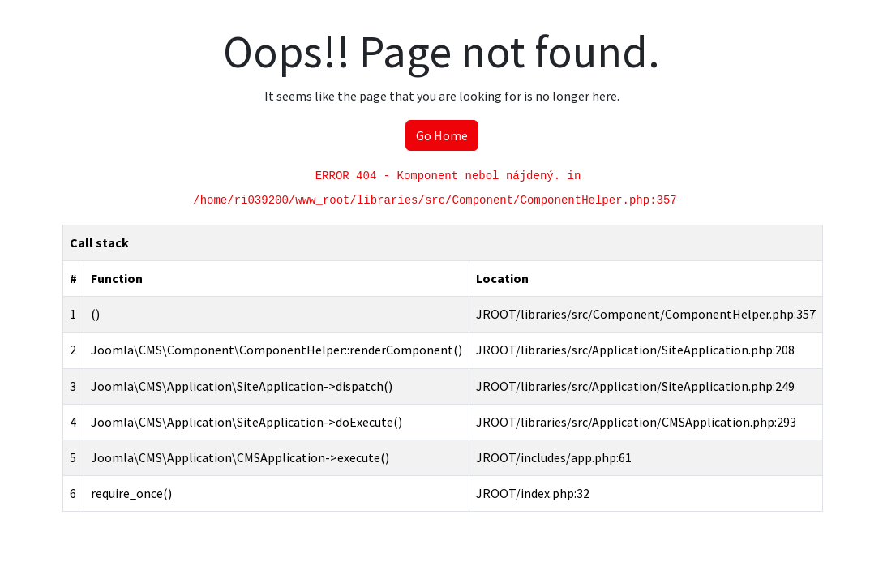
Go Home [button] (442, 135)
